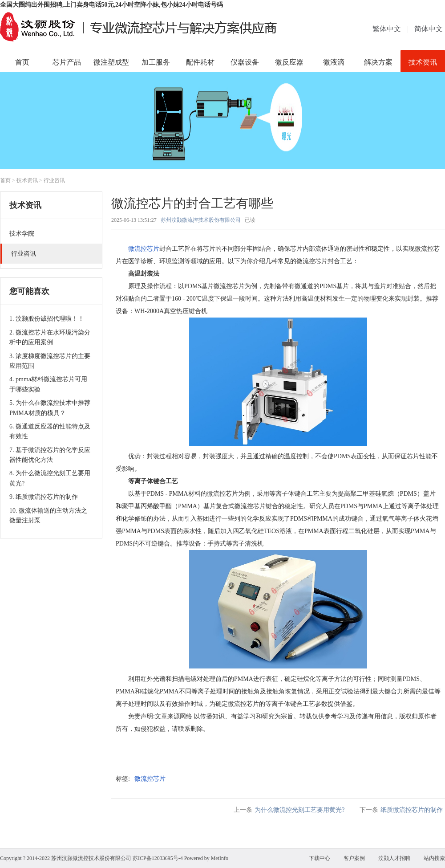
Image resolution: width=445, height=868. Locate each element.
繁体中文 (387, 29)
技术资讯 (423, 62)
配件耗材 (200, 62)
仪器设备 (245, 62)
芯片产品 (67, 62)
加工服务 (156, 62)
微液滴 (334, 62)
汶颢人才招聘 (394, 858)
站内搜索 (434, 858)
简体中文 (429, 29)
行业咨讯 (54, 180)
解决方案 (378, 62)
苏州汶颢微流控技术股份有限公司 (201, 220)
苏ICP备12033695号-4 (158, 858)
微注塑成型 (111, 62)
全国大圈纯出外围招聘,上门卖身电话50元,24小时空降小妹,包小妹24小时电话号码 (111, 5)
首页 (22, 62)
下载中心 (320, 858)
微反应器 (289, 62)
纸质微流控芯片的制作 (412, 810)
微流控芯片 (144, 249)
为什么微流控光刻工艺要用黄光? (299, 810)
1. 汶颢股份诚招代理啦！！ (47, 319)
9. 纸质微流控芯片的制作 (44, 497)
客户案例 (354, 858)
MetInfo (220, 858)
